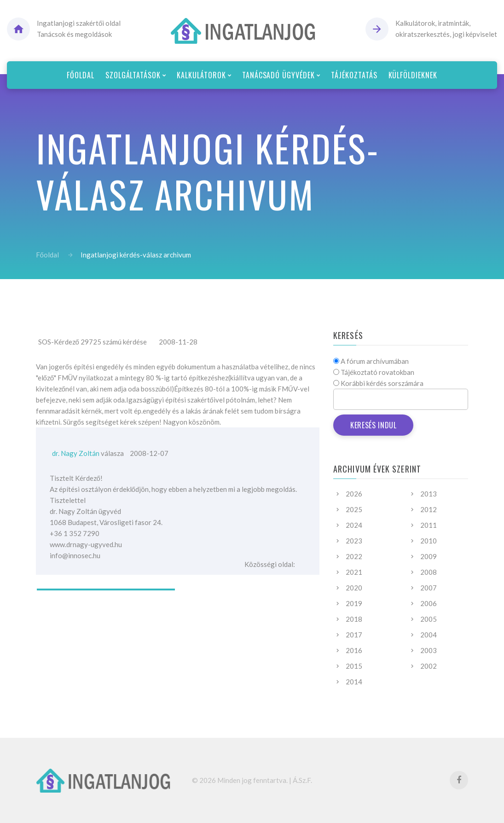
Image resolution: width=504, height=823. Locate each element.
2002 (429, 666)
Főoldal (47, 255)
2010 (429, 541)
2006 (429, 603)
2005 (429, 619)
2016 (354, 650)
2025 (354, 509)
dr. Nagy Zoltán (76, 453)
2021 (354, 572)
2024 (354, 525)
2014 (354, 682)
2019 (354, 603)
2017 (354, 635)
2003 (429, 650)
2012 (429, 509)
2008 (429, 572)
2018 (354, 619)
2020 (354, 588)
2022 (354, 556)
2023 (354, 541)
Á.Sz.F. (302, 780)
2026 (354, 494)
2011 (429, 525)
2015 (354, 666)
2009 (429, 556)
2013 (429, 494)
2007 (429, 588)
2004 (429, 635)
